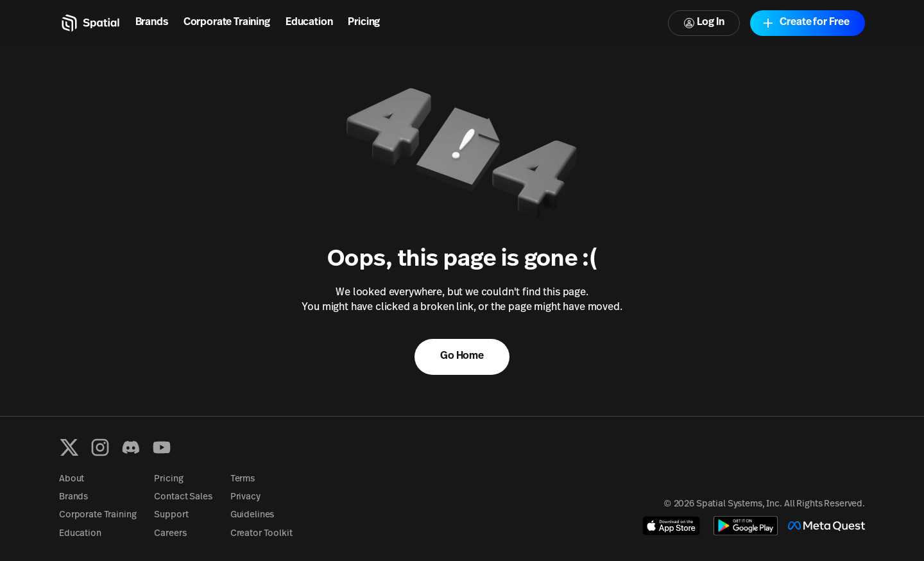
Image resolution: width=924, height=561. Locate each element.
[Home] (90, 23)
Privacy (245, 497)
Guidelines (252, 515)
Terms (243, 479)
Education (309, 22)
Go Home (462, 356)
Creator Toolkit (261, 534)
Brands (152, 22)
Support (171, 515)
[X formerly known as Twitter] (69, 447)
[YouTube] (162, 447)
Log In (704, 23)
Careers (170, 534)
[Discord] (131, 447)
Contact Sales (183, 497)
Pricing (364, 22)
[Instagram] (100, 447)
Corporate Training (227, 22)
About (72, 479)
